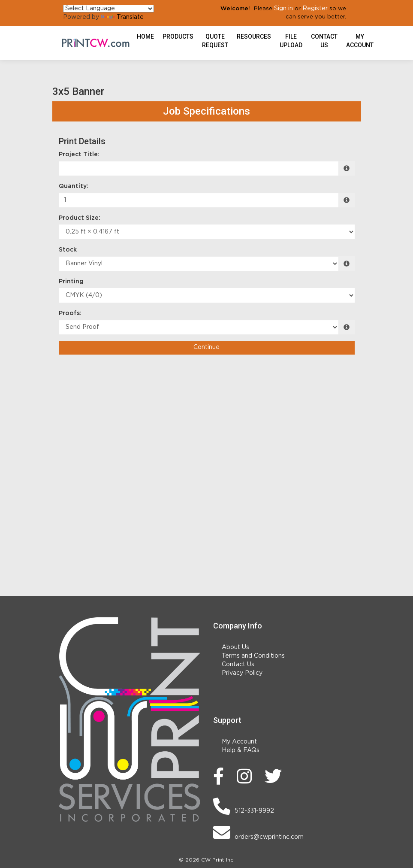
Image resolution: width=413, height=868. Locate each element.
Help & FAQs (241, 750)
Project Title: (79, 155)
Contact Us (324, 41)
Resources (254, 36)
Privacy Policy (242, 673)
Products (178, 36)
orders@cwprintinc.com (258, 832)
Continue (206, 347)
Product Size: (80, 218)
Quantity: (74, 186)
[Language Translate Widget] (109, 9)
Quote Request (215, 41)
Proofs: (70, 313)
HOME (145, 36)
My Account (239, 742)
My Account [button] (360, 41)
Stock (68, 250)
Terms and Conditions (253, 656)
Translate (122, 17)
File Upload (291, 41)
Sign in (283, 9)
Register (315, 9)
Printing (71, 282)
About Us (235, 647)
